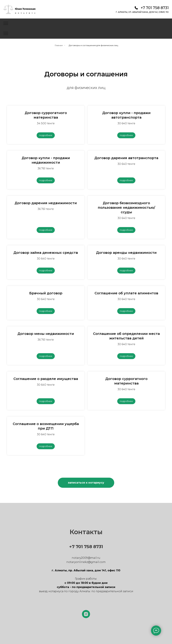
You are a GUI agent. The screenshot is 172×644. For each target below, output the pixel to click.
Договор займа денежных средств (46, 253)
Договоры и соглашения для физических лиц (93, 45)
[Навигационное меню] (6, 24)
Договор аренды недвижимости (126, 253)
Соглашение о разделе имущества (46, 379)
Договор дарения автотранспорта (126, 158)
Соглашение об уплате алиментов (126, 293)
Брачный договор (46, 293)
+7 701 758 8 (83, 547)
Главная (59, 45)
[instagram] (86, 614)
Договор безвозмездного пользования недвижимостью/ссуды (126, 208)
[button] (86, 483)
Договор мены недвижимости (46, 334)
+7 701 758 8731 (155, 8)
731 (100, 547)
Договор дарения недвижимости (46, 203)
